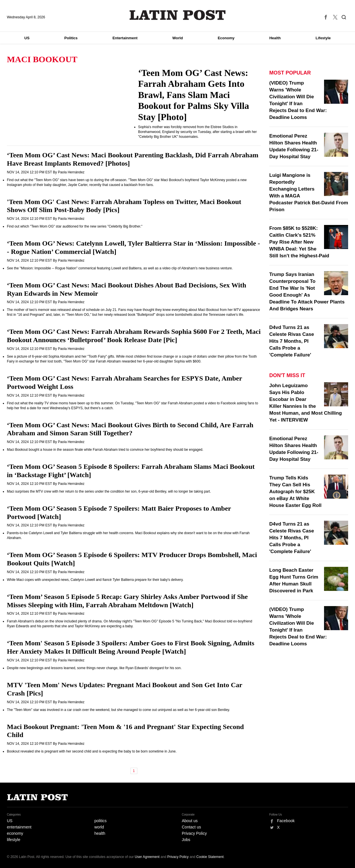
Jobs (186, 840)
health (100, 833)
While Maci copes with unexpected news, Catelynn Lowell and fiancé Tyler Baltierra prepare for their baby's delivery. (95, 580)
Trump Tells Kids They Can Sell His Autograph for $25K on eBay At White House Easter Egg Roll (295, 492)
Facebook (286, 821)
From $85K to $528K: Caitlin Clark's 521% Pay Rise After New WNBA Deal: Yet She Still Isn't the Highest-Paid (299, 242)
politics (101, 821)
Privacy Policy (194, 833)
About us (190, 821)
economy (15, 833)
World (178, 38)
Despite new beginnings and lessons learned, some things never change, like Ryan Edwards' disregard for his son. (94, 668)
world (99, 827)
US (27, 38)
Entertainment (125, 38)
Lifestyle (323, 38)
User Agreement (147, 857)
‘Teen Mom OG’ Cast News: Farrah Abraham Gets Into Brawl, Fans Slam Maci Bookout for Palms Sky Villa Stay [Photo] (194, 95)
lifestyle (14, 840)
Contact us (191, 827)
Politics (71, 38)
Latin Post (178, 15)
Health (275, 38)
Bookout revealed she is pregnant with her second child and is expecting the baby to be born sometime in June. (92, 751)
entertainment (19, 827)
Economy (226, 38)
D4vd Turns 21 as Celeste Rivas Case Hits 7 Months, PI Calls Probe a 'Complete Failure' (292, 341)
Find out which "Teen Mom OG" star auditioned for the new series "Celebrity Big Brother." (75, 226)
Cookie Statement (210, 857)
